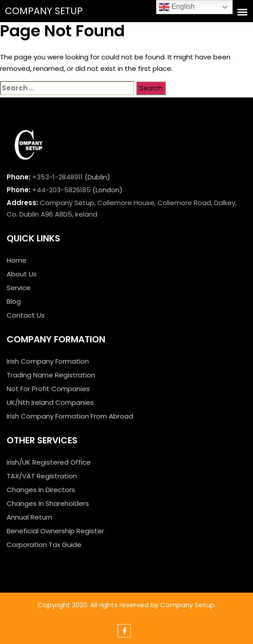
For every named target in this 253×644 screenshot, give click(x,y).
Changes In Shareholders (48, 503)
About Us (22, 274)
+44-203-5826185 (61, 190)
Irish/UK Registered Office (49, 462)
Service (19, 288)
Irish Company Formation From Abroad (70, 416)
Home (17, 260)
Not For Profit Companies (48, 389)
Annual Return (29, 517)
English (177, 7)
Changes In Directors (41, 490)
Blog (14, 301)
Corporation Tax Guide (44, 545)
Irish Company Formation (48, 361)
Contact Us (26, 315)
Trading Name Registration (51, 375)
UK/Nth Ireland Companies (50, 402)
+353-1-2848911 (57, 177)
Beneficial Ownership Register (55, 531)
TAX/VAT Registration (42, 476)
